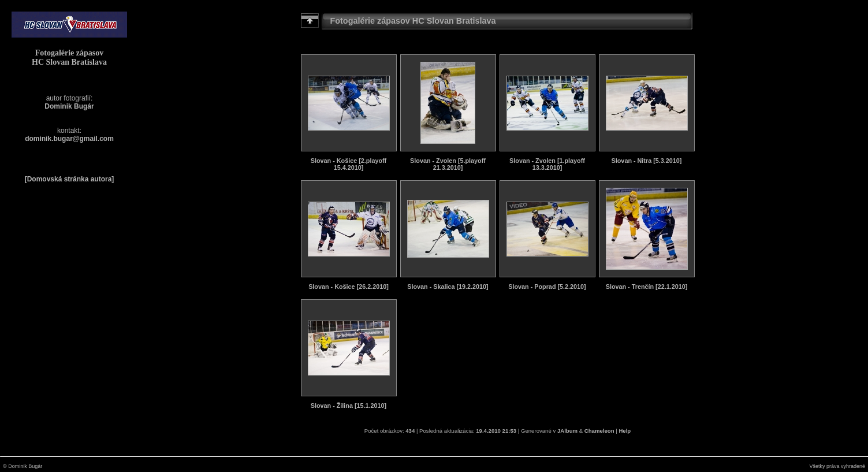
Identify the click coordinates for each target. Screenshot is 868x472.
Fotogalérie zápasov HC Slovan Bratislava (69, 57)
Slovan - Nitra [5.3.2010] (647, 161)
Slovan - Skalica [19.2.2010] (448, 287)
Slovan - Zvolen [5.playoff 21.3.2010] (448, 164)
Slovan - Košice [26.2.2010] (349, 287)
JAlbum (567, 431)
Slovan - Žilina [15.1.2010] (349, 406)
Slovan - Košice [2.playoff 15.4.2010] (349, 164)
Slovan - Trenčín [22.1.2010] (647, 287)
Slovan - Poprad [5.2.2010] (547, 287)
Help (625, 431)
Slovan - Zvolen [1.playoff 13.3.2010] (547, 164)
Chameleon (599, 431)
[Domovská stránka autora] (70, 179)
